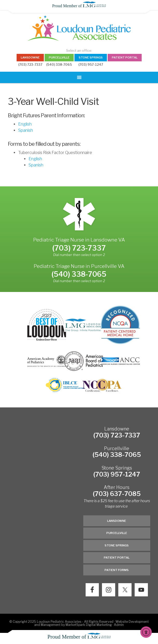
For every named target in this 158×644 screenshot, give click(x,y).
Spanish (26, 130)
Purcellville (117, 533)
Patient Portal (117, 558)
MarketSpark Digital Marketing (89, 625)
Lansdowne (117, 521)
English (25, 124)
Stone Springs (117, 545)
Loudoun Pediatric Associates (79, 28)
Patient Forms (117, 570)
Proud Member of (79, 6)
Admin (119, 625)
